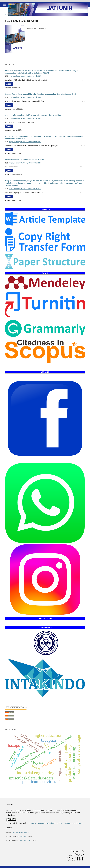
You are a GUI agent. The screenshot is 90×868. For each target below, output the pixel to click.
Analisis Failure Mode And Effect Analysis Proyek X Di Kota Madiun (33, 115)
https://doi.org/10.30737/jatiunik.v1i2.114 (25, 97)
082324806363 (22, 836)
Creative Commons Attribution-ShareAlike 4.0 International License (56, 823)
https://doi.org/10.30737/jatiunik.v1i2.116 (25, 142)
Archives (15, 14)
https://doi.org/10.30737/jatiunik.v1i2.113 (25, 76)
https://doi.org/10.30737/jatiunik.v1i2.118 (25, 118)
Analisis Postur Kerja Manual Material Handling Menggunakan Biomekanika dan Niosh (41, 94)
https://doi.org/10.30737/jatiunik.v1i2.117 (25, 163)
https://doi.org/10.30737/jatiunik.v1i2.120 (25, 189)
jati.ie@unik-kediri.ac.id (21, 832)
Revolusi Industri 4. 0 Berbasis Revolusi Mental (24, 160)
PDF (10, 84)
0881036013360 (25, 840)
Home (7, 14)
